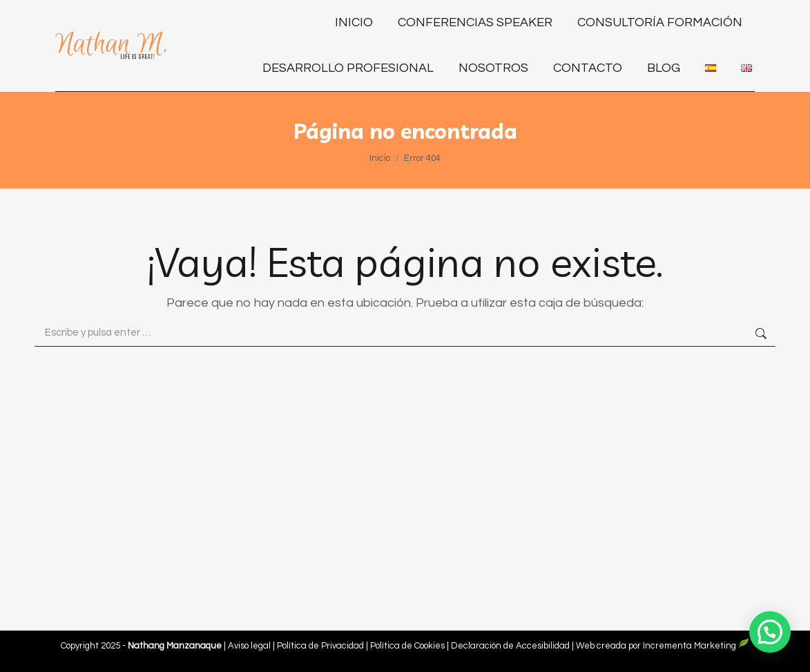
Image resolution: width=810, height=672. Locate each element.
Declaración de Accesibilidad (510, 646)
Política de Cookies (407, 646)
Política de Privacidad (321, 646)
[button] (770, 632)
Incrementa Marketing (696, 646)
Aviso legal (250, 646)
